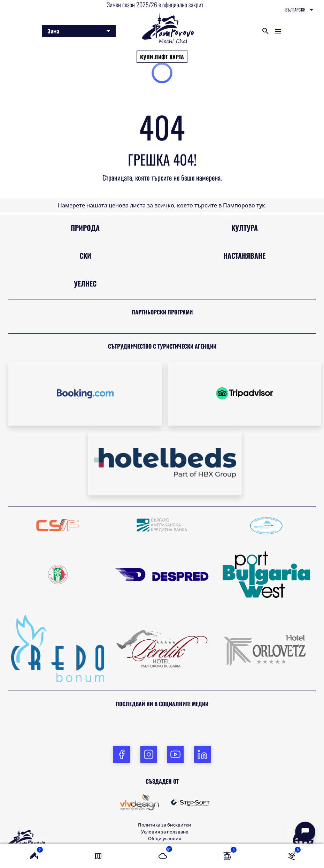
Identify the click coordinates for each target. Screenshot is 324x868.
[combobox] (299, 10)
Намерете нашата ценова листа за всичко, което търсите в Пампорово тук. (162, 205)
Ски (85, 256)
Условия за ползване (165, 832)
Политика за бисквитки (165, 825)
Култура (245, 228)
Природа (85, 228)
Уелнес (85, 283)
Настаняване (244, 256)
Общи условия (165, 838)
